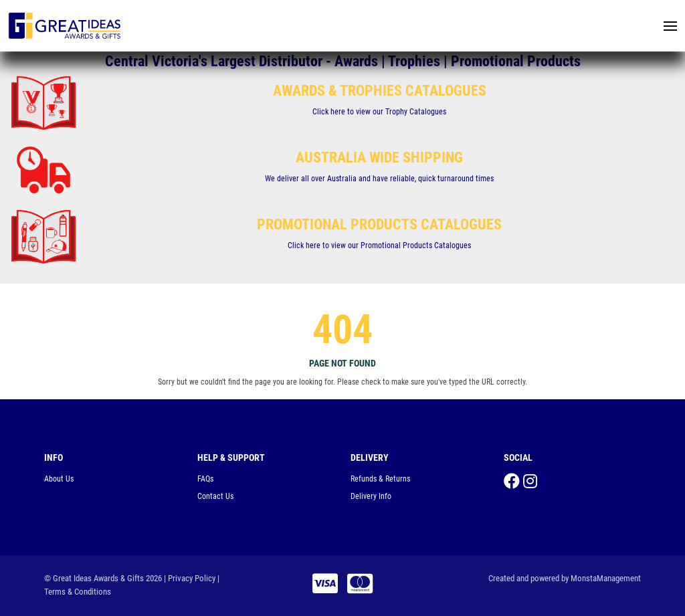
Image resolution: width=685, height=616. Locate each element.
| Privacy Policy (190, 578)
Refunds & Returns (380, 479)
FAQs (205, 479)
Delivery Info (371, 496)
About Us (59, 479)
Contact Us (215, 496)
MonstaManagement (606, 578)
